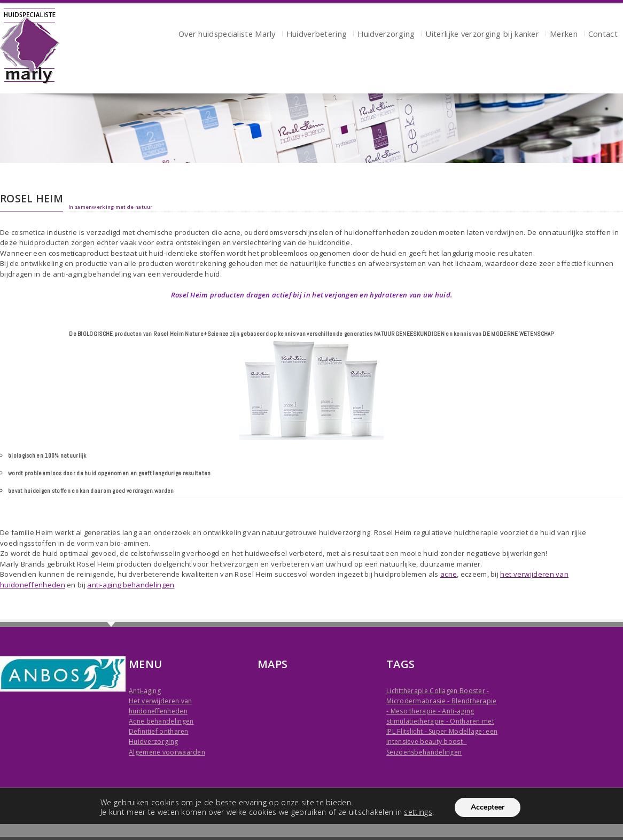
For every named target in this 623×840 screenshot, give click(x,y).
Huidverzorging (386, 35)
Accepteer (488, 807)
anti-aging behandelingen (131, 585)
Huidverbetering (317, 35)
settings (418, 812)
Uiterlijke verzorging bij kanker (482, 35)
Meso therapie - (416, 711)
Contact (603, 35)
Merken (564, 35)
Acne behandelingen (161, 721)
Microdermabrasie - (419, 701)
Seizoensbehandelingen (424, 752)
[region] (311, 128)
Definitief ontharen (159, 731)
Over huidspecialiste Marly (227, 35)
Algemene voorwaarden (167, 752)
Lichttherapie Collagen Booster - (438, 691)
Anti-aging (145, 691)
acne (449, 574)
